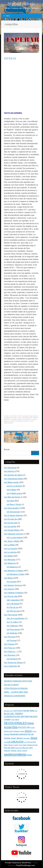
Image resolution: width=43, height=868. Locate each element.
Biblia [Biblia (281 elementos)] (32, 711)
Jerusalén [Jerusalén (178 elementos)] (26, 738)
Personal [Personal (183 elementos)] (18, 748)
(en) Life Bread (13, 604)
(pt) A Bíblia (11, 490)
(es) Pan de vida (11, 596)
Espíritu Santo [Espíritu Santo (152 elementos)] (8, 731)
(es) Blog (10, 501)
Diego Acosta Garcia (30, 416)
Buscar (7, 449)
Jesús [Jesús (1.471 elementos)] (34, 738)
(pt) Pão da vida (13, 611)
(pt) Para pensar (13, 629)
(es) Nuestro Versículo (13, 585)
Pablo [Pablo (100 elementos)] (21, 745)
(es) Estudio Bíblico (12, 530)
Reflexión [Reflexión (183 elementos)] (7, 751)
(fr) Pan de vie (12, 607)
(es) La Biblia (9, 545)
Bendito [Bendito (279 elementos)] (26, 711)
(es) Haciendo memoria (13, 534)
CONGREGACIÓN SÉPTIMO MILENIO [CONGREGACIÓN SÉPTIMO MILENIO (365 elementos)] (21, 717)
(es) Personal (9, 637)
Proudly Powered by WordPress (18, 863)
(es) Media (8, 556)
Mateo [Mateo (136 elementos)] (6, 745)
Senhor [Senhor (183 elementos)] (25, 751)
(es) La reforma (10, 552)
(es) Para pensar (11, 615)
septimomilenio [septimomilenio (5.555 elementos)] (15, 754)
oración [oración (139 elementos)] (16, 745)
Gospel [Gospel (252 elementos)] (7, 734)
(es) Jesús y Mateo (12, 541)
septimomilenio (8, 423)
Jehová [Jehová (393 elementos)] (19, 738)
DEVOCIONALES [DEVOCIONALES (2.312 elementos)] (15, 723)
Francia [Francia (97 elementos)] (34, 731)
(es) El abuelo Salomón (13, 515)
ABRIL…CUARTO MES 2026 (16, 692)
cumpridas (13, 419)
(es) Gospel (11, 582)
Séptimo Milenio (22, 4)
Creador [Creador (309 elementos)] (7, 719)
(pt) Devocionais (13, 512)
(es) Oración (9, 589)
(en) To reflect (12, 622)
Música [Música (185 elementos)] (11, 745)
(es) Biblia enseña (11, 482)
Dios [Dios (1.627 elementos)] (15, 727)
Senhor (31, 421)
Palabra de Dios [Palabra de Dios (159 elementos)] (32, 745)
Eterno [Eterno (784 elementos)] (28, 731)
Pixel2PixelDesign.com (26, 865)
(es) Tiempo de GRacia (13, 663)
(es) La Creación (11, 549)
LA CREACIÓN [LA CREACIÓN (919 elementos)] (15, 742)
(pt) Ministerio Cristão (10, 418)
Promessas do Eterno (22, 421)
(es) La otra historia (15, 538)
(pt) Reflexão (12, 633)
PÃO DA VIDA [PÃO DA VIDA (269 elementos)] (27, 748)
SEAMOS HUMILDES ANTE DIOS (18, 681)
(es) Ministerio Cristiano (14, 571)
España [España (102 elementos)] (33, 728)
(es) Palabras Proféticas (14, 593)
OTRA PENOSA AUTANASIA (16, 688)
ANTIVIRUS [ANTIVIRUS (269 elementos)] (18, 711)
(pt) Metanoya (12, 567)
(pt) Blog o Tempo (14, 504)
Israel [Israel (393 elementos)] (13, 738)
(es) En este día (10, 519)
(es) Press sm (10, 648)
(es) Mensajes (10, 560)
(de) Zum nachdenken (16, 618)
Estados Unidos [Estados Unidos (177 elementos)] (19, 731)
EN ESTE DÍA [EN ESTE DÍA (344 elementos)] (24, 727)
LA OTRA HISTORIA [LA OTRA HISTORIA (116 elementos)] (30, 742)
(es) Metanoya (10, 563)
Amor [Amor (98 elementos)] (11, 711)
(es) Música (9, 578)
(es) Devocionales (11, 508)
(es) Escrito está (11, 523)
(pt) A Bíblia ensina (14, 493)
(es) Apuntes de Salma (13, 475)
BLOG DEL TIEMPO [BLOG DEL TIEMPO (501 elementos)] (13, 714)
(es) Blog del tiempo (12, 497)
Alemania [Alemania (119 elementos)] (7, 711)
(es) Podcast (9, 644)
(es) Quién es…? (11, 652)
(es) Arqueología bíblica (14, 479)
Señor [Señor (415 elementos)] (29, 755)
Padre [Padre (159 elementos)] (25, 745)
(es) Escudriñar (10, 527)
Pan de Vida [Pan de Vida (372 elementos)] (9, 748)
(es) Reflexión (12, 626)
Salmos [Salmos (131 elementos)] (19, 751)
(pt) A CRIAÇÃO (10, 666)
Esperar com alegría (24, 419)
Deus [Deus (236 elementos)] (17, 720)
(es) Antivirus (9, 471)
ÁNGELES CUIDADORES (15, 696)
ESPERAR (10, 59)
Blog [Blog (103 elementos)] (36, 711)
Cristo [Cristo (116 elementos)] (13, 720)
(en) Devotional (10, 468)
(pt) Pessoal (12, 641)
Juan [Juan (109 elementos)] (5, 742)
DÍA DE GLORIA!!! (11, 685)
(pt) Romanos (12, 659)
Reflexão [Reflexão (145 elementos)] (14, 751)
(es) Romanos (10, 655)
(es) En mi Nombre (14, 486)
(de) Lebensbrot (13, 600)
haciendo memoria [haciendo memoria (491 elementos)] (18, 734)
